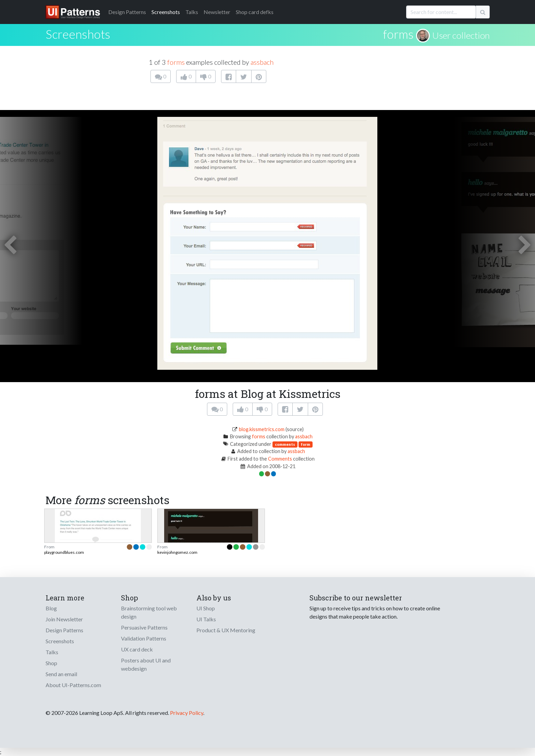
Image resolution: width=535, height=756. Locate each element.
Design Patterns (64, 630)
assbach (262, 62)
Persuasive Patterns (144, 627)
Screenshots (166, 12)
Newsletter (217, 12)
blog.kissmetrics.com (262, 429)
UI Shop (206, 608)
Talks (192, 12)
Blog (51, 608)
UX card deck (137, 649)
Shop (51, 663)
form (306, 444)
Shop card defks (255, 12)
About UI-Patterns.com (73, 685)
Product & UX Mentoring (226, 630)
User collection (461, 35)
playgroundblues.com (64, 552)
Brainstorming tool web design (149, 612)
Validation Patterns (144, 638)
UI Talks (206, 619)
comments (285, 444)
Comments (280, 459)
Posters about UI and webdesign (146, 664)
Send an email (61, 674)
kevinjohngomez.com (177, 552)
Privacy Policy (187, 713)
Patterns (127, 12)
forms (398, 34)
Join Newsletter (64, 619)
